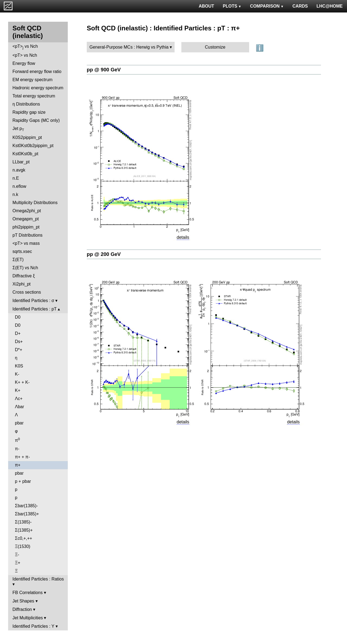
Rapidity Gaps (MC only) (36, 120)
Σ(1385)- (23, 522)
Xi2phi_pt (22, 284)
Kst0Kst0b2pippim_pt (33, 146)
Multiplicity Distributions (35, 203)
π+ (18, 465)
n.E (16, 178)
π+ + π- (22, 457)
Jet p (18, 129)
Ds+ (19, 342)
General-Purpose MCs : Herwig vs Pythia (129, 47)
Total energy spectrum (34, 96)
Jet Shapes (23, 601)
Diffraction (22, 609)
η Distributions (26, 104)
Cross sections (27, 292)
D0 (18, 317)
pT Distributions (28, 235)
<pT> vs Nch (25, 47)
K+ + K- (22, 382)
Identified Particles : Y (33, 626)
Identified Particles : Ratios (38, 579)
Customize (215, 47)
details (183, 237)
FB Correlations (28, 593)
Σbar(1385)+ (27, 514)
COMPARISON (267, 6)
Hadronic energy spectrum (38, 88)
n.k (15, 194)
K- (17, 374)
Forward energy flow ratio (37, 72)
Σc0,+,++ (24, 538)
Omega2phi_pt (27, 211)
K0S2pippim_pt (27, 137)
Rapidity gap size (29, 112)
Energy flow (24, 63)
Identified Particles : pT (34, 309)
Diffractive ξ (24, 276)
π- (17, 449)
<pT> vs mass (26, 243)
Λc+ (19, 399)
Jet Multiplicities (28, 618)
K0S (19, 366)
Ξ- (17, 555)
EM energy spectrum (33, 80)
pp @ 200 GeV (104, 254)
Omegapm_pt (26, 219)
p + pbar (23, 481)
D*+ (19, 350)
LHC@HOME (330, 6)
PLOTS (232, 6)
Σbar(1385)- (26, 506)
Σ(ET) (18, 260)
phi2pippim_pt (26, 227)
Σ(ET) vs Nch (25, 268)
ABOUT (206, 6)
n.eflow (19, 186)
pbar (19, 423)
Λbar (20, 407)
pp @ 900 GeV (104, 70)
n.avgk (19, 170)
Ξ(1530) (23, 546)
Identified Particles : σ (33, 301)
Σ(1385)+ (24, 530)
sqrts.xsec (22, 251)
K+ (18, 390)
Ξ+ (18, 563)
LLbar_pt (21, 162)
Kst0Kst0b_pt (25, 154)
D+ (18, 333)
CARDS (300, 6)
